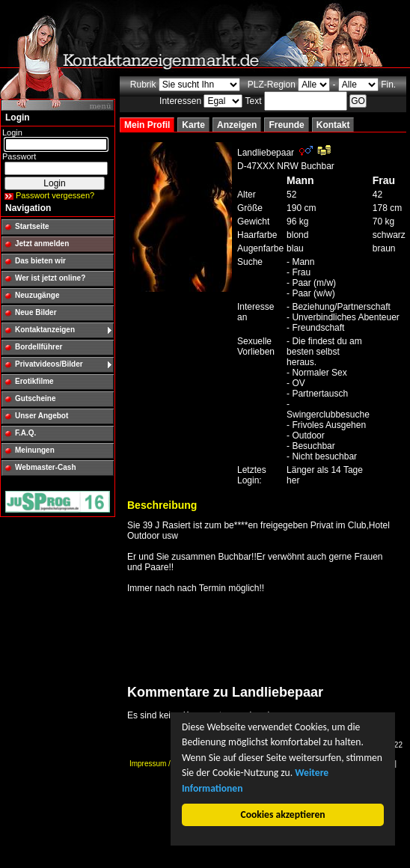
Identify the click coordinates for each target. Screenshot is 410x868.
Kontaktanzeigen (45, 330)
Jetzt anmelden (42, 244)
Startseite (32, 226)
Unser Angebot (42, 416)
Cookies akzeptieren (283, 814)
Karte (193, 125)
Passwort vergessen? (55, 195)
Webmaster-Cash (46, 467)
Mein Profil (147, 125)
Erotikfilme (34, 381)
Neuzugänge (37, 295)
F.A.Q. (25, 433)
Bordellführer (39, 347)
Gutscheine (35, 398)
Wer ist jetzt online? (50, 278)
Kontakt (333, 125)
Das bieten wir (40, 261)
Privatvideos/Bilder (49, 364)
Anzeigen (237, 125)
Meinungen (35, 450)
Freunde (286, 125)
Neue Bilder (36, 312)
